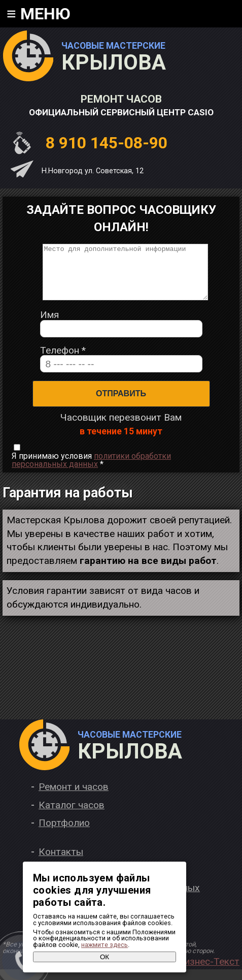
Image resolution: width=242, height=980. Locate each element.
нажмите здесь (105, 945)
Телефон (63, 361)
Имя (49, 325)
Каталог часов (72, 816)
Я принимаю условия (91, 471)
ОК (105, 957)
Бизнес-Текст (209, 972)
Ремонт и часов (74, 797)
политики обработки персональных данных (91, 471)
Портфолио (64, 833)
